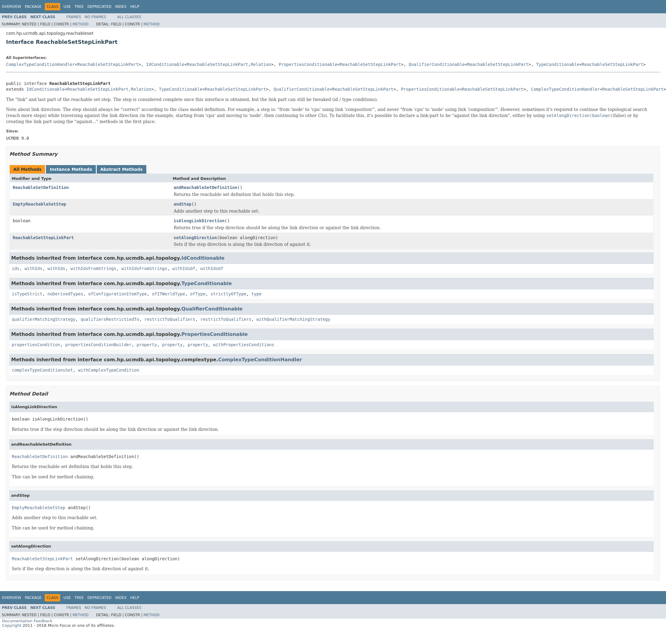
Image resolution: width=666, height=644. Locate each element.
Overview (11, 7)
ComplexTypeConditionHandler (41, 64)
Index (121, 7)
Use (67, 7)
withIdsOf (184, 268)
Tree (79, 7)
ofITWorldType (169, 294)
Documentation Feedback (27, 621)
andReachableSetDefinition (205, 187)
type (256, 294)
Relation (261, 64)
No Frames (95, 17)
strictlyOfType (229, 294)
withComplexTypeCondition (109, 370)
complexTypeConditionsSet (42, 370)
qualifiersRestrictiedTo (110, 319)
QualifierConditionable (437, 64)
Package (33, 7)
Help (135, 7)
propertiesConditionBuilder (98, 345)
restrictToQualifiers (170, 319)
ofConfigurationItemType (118, 294)
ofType (198, 294)
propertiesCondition (36, 345)
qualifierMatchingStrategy (44, 319)
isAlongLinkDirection (199, 221)
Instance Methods (71, 169)
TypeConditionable (558, 64)
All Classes (129, 17)
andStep (182, 204)
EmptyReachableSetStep (39, 204)
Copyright (12, 625)
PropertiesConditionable (308, 64)
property (147, 345)
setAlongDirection (195, 238)
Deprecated (99, 7)
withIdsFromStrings (93, 268)
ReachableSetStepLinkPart (108, 64)
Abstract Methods (122, 169)
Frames (74, 17)
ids (16, 268)
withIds (33, 268)
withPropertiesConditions (244, 345)
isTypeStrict (27, 294)
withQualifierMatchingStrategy (293, 319)
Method (81, 24)
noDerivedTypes (65, 294)
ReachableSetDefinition (41, 187)
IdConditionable (165, 64)
